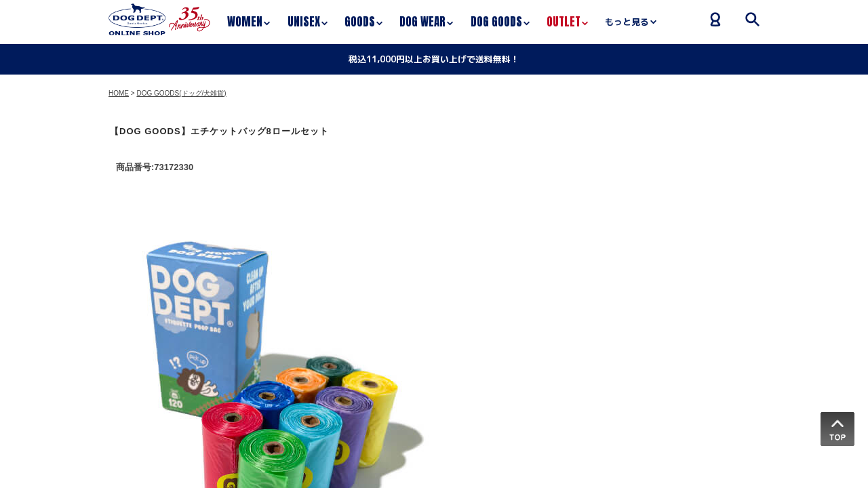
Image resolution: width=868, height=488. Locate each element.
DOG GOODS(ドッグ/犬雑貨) (181, 93)
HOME (119, 93)
